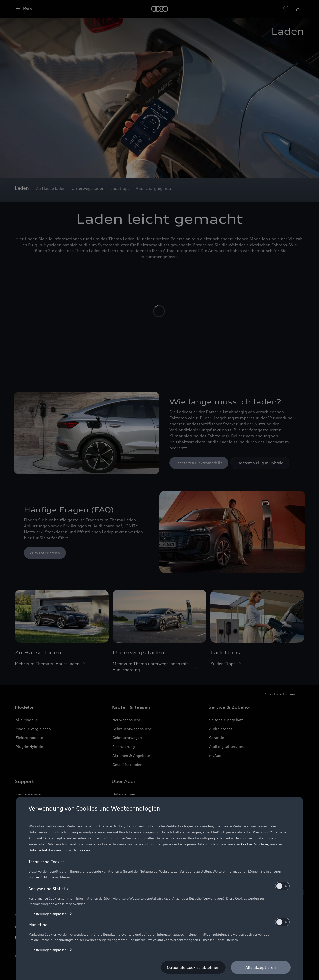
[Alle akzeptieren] (261, 967)
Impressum (83, 850)
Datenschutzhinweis (45, 850)
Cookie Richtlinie (255, 844)
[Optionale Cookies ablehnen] (193, 967)
